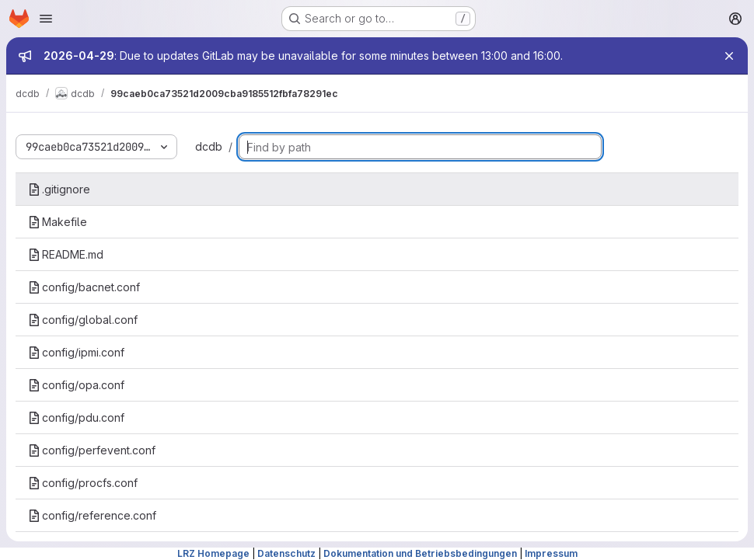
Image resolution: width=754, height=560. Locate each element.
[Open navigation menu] (46, 19)
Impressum (551, 553)
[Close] (729, 56)
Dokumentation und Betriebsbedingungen (420, 553)
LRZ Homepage (213, 553)
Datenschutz (286, 553)
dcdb (209, 146)
